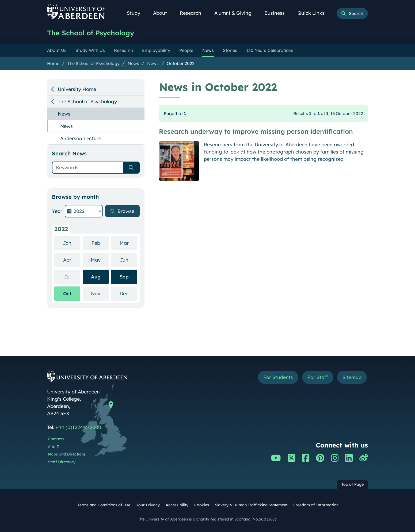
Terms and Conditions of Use (104, 505)
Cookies (202, 505)
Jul (72, 276)
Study (136, 13)
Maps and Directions (67, 454)
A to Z (53, 447)
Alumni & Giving (236, 13)
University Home (77, 89)
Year (57, 211)
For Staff (318, 377)
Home (53, 63)
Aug (96, 277)
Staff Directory (62, 462)
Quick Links (314, 13)
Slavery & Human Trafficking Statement (251, 505)
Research (193, 13)
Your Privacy (148, 505)
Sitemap (352, 377)
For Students (278, 377)
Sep (124, 277)
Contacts (56, 439)
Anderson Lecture (81, 138)
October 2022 (181, 63)
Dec (128, 293)
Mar (128, 243)
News (133, 63)
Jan (72, 243)
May (100, 260)
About (163, 13)
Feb (100, 243)
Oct (67, 294)
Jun (129, 260)
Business (277, 13)
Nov (100, 293)
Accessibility (177, 505)
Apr (72, 260)
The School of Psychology (91, 33)
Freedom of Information (316, 505)
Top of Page (353, 484)
